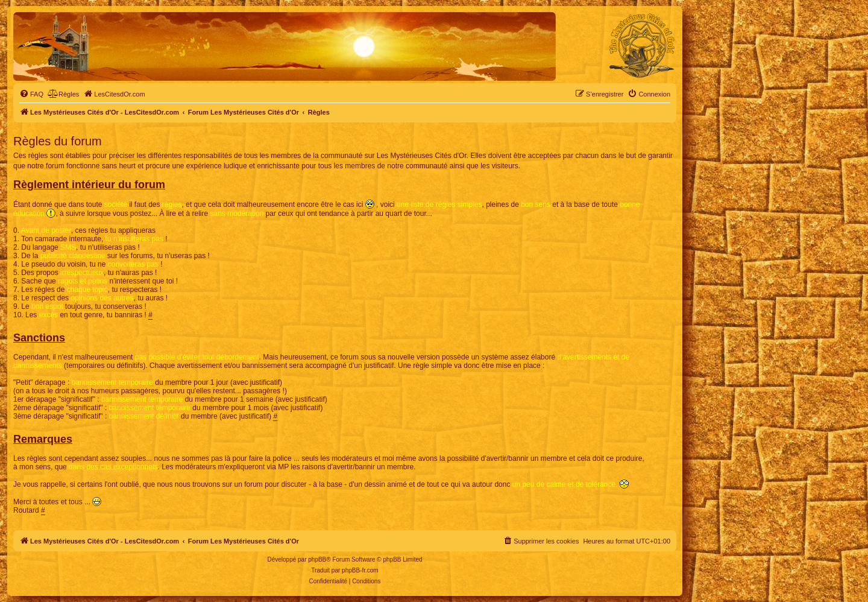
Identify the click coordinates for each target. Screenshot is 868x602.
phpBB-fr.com (360, 570)
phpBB (317, 559)
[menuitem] (31, 94)
